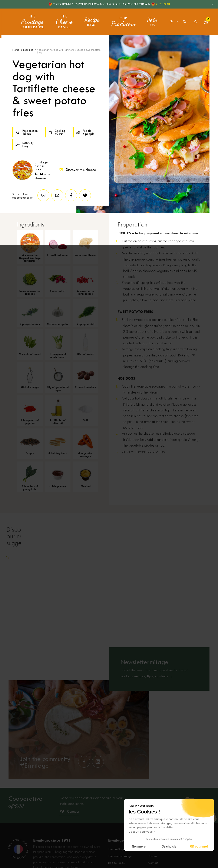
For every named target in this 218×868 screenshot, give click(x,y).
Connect (73, 826)
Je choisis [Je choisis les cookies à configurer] (169, 847)
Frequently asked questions (166, 864)
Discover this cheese (77, 170)
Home (16, 50)
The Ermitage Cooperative (126, 864)
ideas (91, 20)
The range (63, 20)
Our (122, 20)
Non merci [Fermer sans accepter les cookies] (139, 847)
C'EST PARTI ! (164, 4)
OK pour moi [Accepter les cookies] (199, 847)
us (152, 20)
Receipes (28, 50)
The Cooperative (32, 20)
